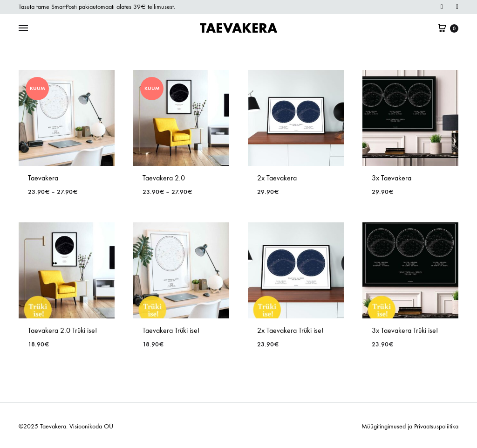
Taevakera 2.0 (164, 178)
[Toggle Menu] (23, 28)
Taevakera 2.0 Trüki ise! (62, 330)
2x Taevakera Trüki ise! (290, 330)
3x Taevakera (392, 178)
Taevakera (43, 178)
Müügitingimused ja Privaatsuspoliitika (410, 426)
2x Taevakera (277, 178)
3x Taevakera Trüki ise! (405, 330)
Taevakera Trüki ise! (171, 330)
